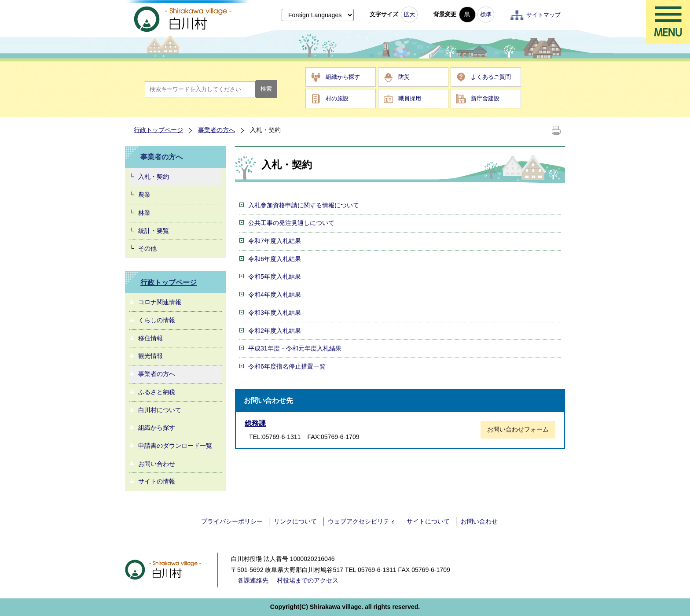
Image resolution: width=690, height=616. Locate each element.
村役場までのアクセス (308, 580)
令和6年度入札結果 (275, 259)
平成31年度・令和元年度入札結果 (295, 348)
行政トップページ (158, 130)
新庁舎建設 (485, 98)
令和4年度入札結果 (275, 295)
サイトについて (428, 521)
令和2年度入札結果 (275, 331)
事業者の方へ (217, 130)
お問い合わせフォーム (518, 429)
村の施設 (337, 98)
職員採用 (410, 98)
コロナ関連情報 (160, 302)
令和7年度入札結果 (275, 241)
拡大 (409, 14)
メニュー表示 (668, 22)
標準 (486, 14)
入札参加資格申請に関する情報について (304, 205)
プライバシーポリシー (232, 521)
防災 (404, 77)
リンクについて (295, 521)
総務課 (255, 423)
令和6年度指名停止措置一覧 (287, 366)
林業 (144, 213)
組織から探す (343, 77)
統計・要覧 (154, 231)
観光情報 (150, 356)
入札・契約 (154, 177)
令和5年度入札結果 (275, 277)
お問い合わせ (157, 464)
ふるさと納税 (157, 392)
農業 (144, 195)
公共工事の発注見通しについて (291, 223)
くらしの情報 (157, 320)
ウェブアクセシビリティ (362, 521)
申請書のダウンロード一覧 (175, 446)
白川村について (160, 410)
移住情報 (150, 338)
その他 (147, 248)
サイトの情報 (157, 481)
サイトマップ (543, 15)
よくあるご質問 (491, 77)
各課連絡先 (253, 580)
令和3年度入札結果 (275, 313)
